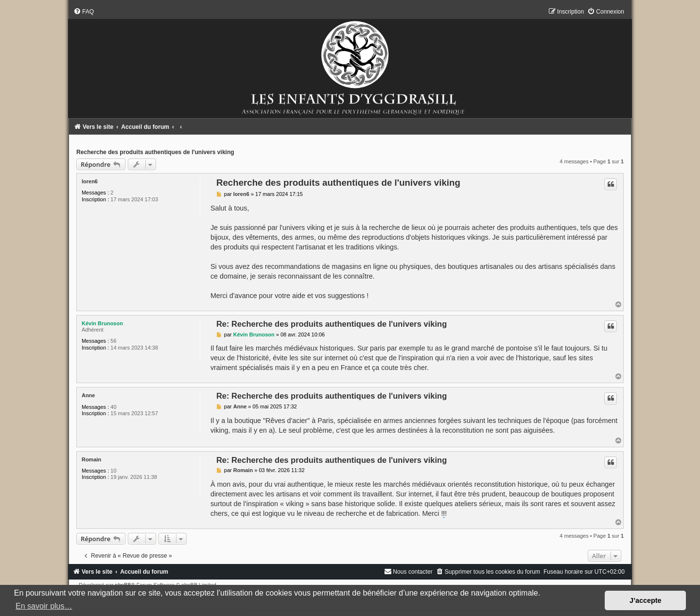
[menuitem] (84, 12)
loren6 (90, 181)
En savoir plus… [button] (44, 606)
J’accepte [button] (646, 600)
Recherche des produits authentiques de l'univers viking (155, 152)
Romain (91, 459)
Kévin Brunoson (102, 323)
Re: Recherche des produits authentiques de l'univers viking (332, 324)
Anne (88, 395)
